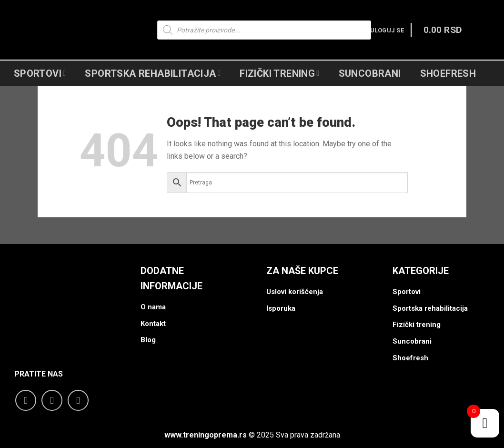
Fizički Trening (279, 73)
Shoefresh (448, 73)
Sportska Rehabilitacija (153, 73)
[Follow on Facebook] (26, 400)
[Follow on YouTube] (78, 400)
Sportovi (40, 73)
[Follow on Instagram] (52, 400)
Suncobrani (370, 73)
